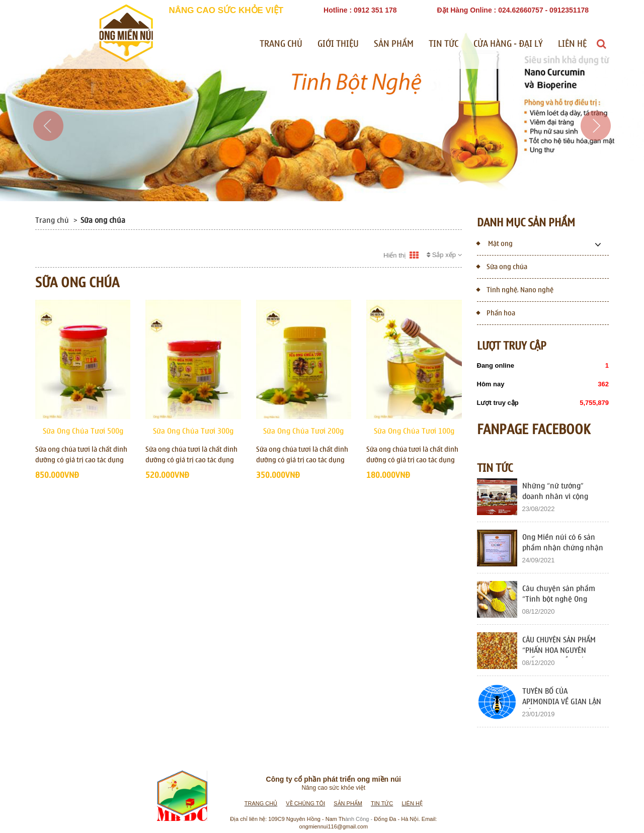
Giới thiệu (338, 44)
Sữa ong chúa (502, 266)
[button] (48, 156)
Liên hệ (572, 44)
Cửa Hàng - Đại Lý (508, 44)
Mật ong (495, 243)
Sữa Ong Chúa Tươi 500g (83, 431)
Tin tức (444, 44)
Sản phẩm (394, 44)
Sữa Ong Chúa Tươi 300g (193, 431)
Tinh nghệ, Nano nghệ (515, 289)
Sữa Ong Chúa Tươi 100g (414, 431)
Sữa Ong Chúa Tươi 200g (303, 431)
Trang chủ (281, 44)
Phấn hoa (496, 312)
